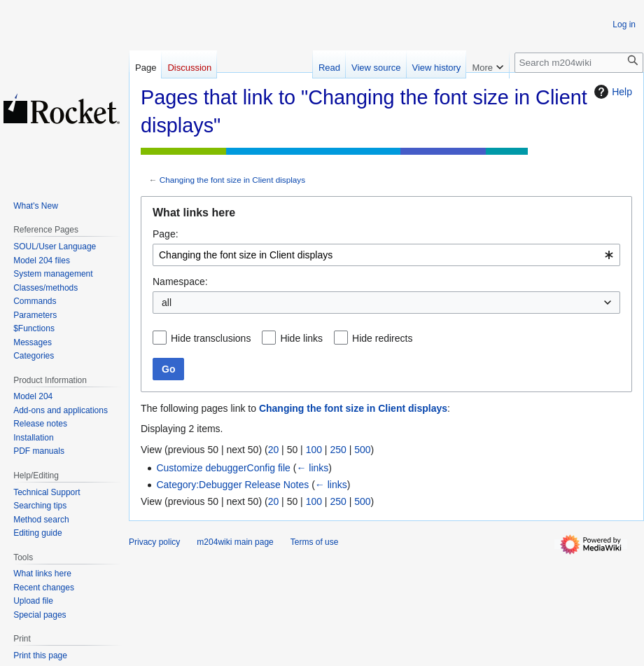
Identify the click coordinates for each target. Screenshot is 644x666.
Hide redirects (382, 338)
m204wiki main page (235, 542)
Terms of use (315, 542)
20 (274, 450)
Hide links (301, 338)
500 (362, 450)
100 (314, 450)
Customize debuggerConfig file (223, 468)
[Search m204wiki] (579, 63)
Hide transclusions (211, 338)
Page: (166, 234)
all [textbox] (167, 303)
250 (338, 450)
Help (611, 92)
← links (312, 468)
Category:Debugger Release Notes (232, 485)
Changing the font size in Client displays (232, 180)
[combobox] (386, 255)
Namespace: (180, 282)
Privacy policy (154, 542)
